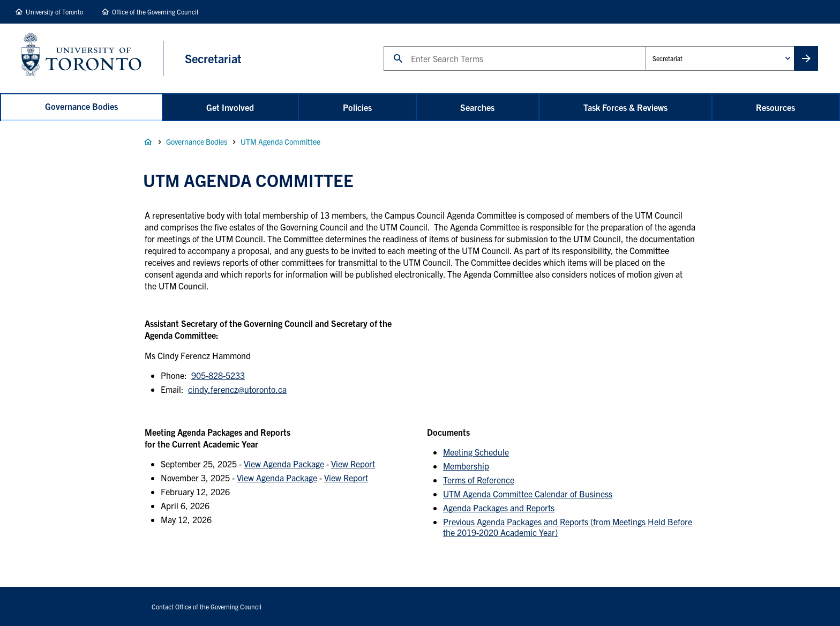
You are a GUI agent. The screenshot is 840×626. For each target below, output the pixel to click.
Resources (775, 107)
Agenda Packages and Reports (499, 508)
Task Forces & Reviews (625, 107)
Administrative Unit (645, 46)
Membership (466, 466)
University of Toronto (54, 12)
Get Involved (230, 107)
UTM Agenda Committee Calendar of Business (528, 494)
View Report (353, 464)
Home (148, 142)
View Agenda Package (284, 464)
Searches (477, 107)
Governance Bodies (81, 106)
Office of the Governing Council (155, 12)
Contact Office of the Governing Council (207, 606)
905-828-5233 (218, 375)
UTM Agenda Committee (280, 141)
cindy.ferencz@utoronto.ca (237, 389)
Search (383, 46)
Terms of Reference (479, 480)
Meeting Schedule (476, 452)
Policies (357, 107)
